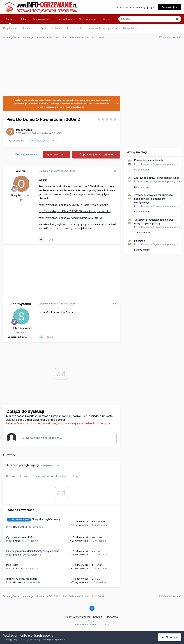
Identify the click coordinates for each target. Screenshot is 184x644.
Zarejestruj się (170, 7)
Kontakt (98, 617)
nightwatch (98, 522)
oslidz (28, 130)
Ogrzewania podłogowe (166, 164)
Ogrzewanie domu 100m (20, 537)
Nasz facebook (88, 19)
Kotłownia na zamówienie (149, 160)
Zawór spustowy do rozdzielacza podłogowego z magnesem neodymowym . (153, 199)
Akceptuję (170, 637)
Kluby (23, 19)
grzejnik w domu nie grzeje (22, 579)
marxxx (17, 555)
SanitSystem (21, 304)
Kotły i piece (10, 28)
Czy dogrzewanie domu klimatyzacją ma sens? (33, 551)
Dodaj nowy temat (26, 154)
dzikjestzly (19, 582)
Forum (10, 21)
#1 (115, 171)
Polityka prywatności (78, 617)
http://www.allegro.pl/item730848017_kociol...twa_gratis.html (74, 205)
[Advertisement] (90, 69)
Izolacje (56, 28)
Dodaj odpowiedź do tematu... (42, 438)
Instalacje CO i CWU (52, 133)
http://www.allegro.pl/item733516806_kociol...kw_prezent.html (75, 211)
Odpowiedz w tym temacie (96, 154)
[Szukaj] (137, 19)
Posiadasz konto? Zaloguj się (136, 7)
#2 (114, 304)
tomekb (145, 164)
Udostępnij (17, 141)
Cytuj (50, 239)
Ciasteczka (112, 617)
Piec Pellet (12, 565)
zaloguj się (13, 420)
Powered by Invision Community (92, 624)
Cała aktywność (41, 19)
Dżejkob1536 (20, 527)
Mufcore (18, 541)
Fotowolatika (130, 28)
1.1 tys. (21, 333)
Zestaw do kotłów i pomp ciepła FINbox (157, 178)
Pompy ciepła (75, 28)
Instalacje (29, 28)
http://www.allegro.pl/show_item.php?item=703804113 (70, 218)
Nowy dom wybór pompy (46, 519)
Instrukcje (140, 241)
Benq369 (18, 568)
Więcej (106, 19)
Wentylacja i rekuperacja (103, 28)
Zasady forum (65, 19)
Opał (43, 28)
